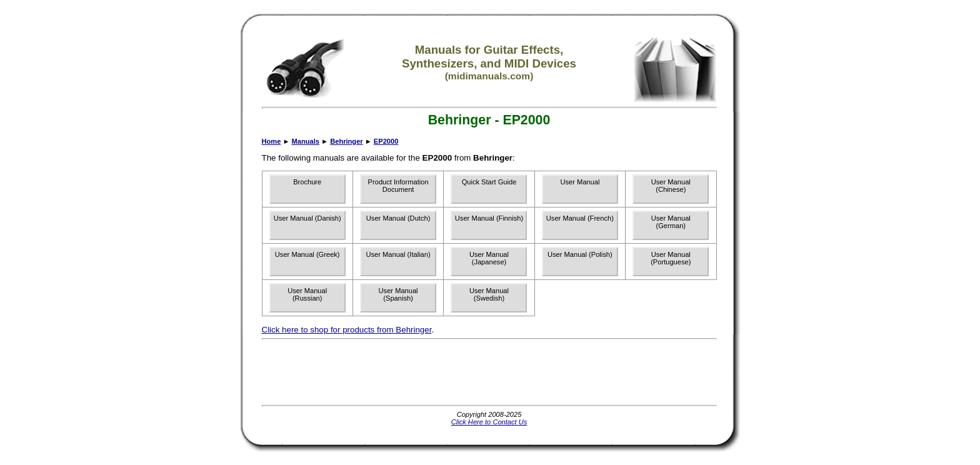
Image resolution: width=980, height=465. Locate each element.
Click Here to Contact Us (489, 422)
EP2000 (386, 141)
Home (272, 141)
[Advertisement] (489, 372)
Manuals (306, 141)
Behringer (346, 141)
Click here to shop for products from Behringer (347, 330)
